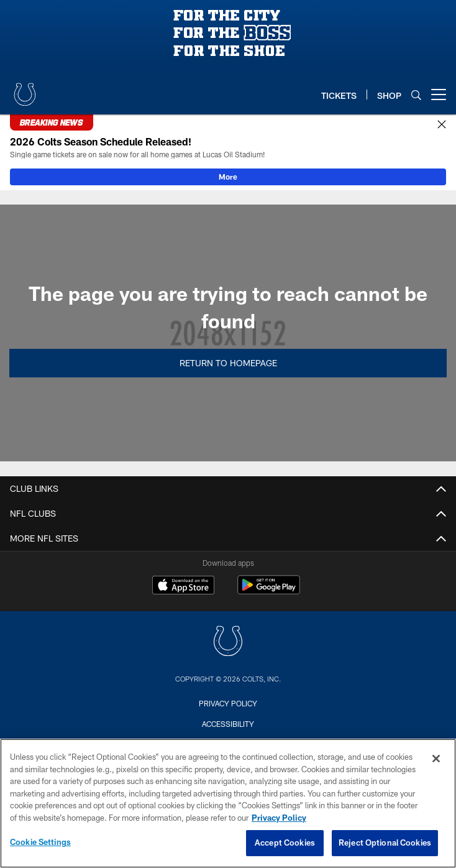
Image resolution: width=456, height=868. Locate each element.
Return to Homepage (228, 363)
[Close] (442, 125)
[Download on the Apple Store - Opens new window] (183, 586)
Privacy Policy (228, 703)
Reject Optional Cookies (385, 843)
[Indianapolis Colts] (228, 643)
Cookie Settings (40, 842)
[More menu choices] (439, 95)
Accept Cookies (285, 843)
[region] (228, 803)
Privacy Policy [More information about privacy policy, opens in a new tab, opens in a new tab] (279, 818)
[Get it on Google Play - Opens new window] (269, 591)
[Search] (416, 95)
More (228, 177)
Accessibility (228, 724)
